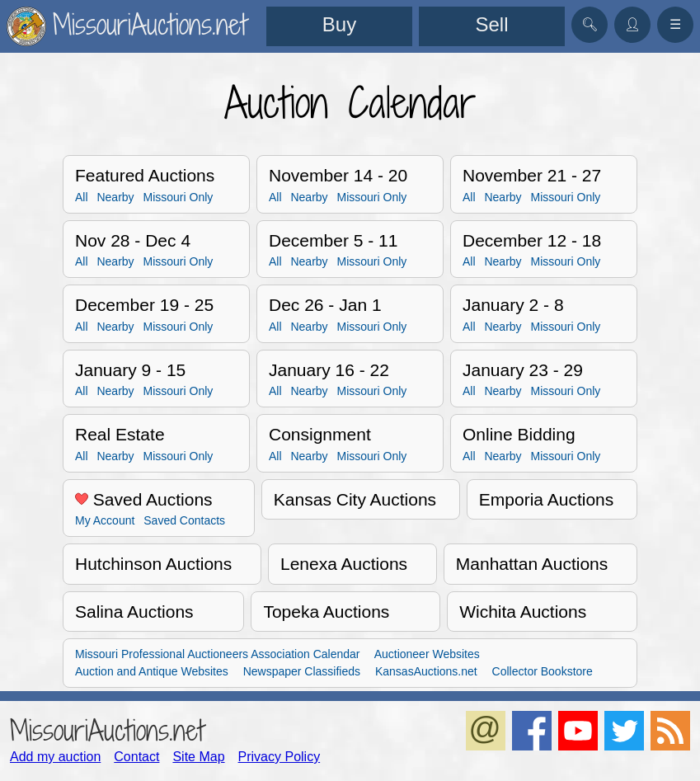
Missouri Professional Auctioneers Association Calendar (218, 654)
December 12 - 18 (532, 240)
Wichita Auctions (523, 612)
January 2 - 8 (513, 305)
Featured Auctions (145, 175)
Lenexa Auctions (344, 564)
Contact (136, 757)
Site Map (198, 757)
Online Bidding (519, 434)
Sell (491, 24)
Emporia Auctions (546, 499)
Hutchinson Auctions (153, 564)
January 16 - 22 (329, 370)
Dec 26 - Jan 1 (325, 305)
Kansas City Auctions (355, 499)
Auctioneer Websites (427, 654)
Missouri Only (178, 197)
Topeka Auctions (326, 612)
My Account (105, 520)
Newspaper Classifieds (302, 671)
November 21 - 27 (532, 175)
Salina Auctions (134, 612)
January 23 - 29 (523, 370)
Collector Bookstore (543, 671)
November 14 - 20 (338, 175)
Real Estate (120, 434)
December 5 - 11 (333, 240)
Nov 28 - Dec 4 (133, 240)
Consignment (320, 434)
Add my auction (55, 757)
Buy (339, 24)
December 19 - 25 (144, 305)
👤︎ (632, 24)
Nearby (115, 197)
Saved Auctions (144, 499)
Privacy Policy (280, 757)
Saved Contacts (184, 520)
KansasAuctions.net (426, 671)
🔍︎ (590, 24)
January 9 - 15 (130, 370)
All (82, 197)
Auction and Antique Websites (152, 671)
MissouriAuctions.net (107, 730)
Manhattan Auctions (532, 564)
